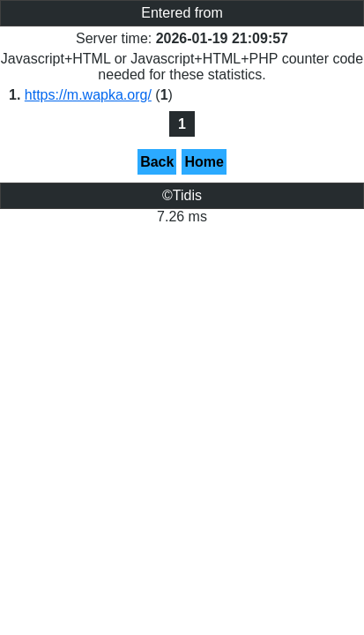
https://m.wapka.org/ (88, 95)
